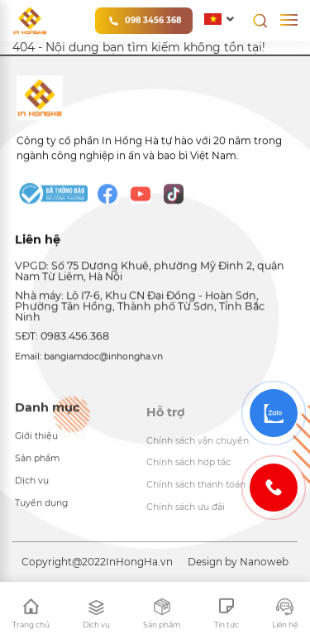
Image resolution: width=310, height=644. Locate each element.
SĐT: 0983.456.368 (62, 338)
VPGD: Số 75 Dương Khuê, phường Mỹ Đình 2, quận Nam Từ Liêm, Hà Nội (150, 273)
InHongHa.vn (139, 562)
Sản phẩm (37, 462)
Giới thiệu (36, 440)
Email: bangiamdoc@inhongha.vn (89, 359)
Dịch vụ (32, 485)
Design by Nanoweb (238, 562)
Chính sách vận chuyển (198, 446)
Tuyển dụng (41, 507)
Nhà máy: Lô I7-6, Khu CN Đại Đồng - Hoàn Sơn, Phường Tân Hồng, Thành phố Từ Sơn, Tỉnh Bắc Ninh (140, 308)
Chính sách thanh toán (196, 490)
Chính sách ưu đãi (186, 513)
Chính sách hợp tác (188, 468)
